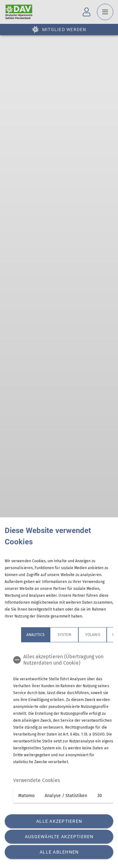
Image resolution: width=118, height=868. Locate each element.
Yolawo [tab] (93, 635)
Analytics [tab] (36, 635)
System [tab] (64, 635)
